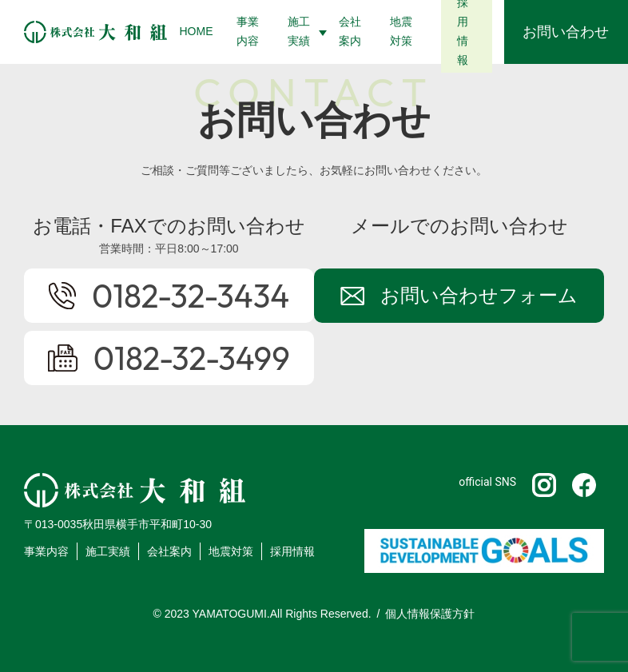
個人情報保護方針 (430, 614)
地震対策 (231, 551)
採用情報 (292, 551)
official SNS (487, 482)
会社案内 (169, 551)
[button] (301, 32)
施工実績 (108, 551)
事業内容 (46, 551)
